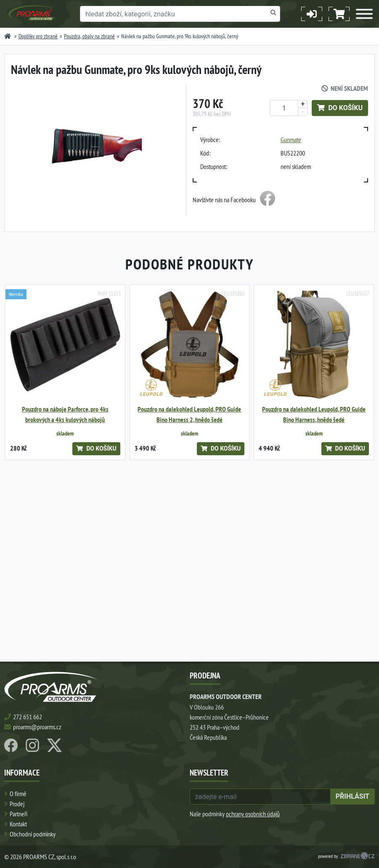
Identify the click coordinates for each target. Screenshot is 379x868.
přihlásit (352, 796)
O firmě (18, 794)
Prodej (17, 804)
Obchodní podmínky (33, 834)
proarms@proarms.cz (37, 727)
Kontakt (18, 824)
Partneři (19, 814)
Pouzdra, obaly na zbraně (89, 36)
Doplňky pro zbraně (38, 36)
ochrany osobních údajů (253, 814)
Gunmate (291, 140)
